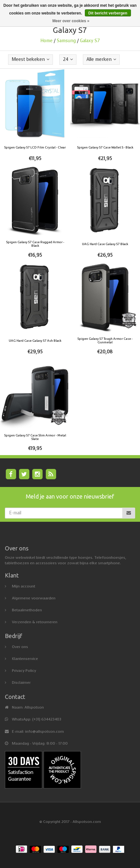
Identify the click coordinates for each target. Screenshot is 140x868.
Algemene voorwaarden (34, 598)
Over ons (20, 647)
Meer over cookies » (71, 21)
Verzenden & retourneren (35, 622)
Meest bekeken (30, 59)
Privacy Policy (24, 671)
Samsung (66, 41)
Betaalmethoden (27, 610)
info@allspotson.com (45, 731)
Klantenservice (25, 659)
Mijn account (24, 586)
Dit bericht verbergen (108, 13)
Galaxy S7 (90, 41)
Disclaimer (21, 682)
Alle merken (101, 59)
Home (46, 41)
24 (68, 59)
